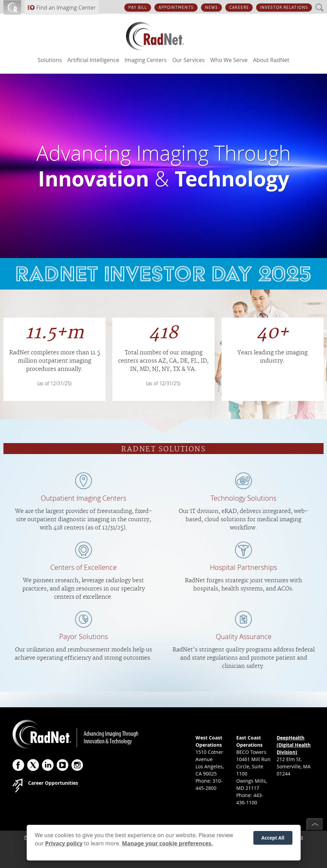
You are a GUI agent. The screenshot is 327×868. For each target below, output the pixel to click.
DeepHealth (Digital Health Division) (294, 745)
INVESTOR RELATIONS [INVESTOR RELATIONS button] (284, 8)
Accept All (273, 842)
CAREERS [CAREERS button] (239, 8)
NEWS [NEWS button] (211, 8)
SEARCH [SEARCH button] (320, 4)
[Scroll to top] (315, 824)
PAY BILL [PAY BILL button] (138, 8)
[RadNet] (164, 38)
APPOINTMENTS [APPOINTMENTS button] (176, 8)
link (163, 274)
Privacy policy (64, 847)
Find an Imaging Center (66, 8)
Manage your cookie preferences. (167, 847)
